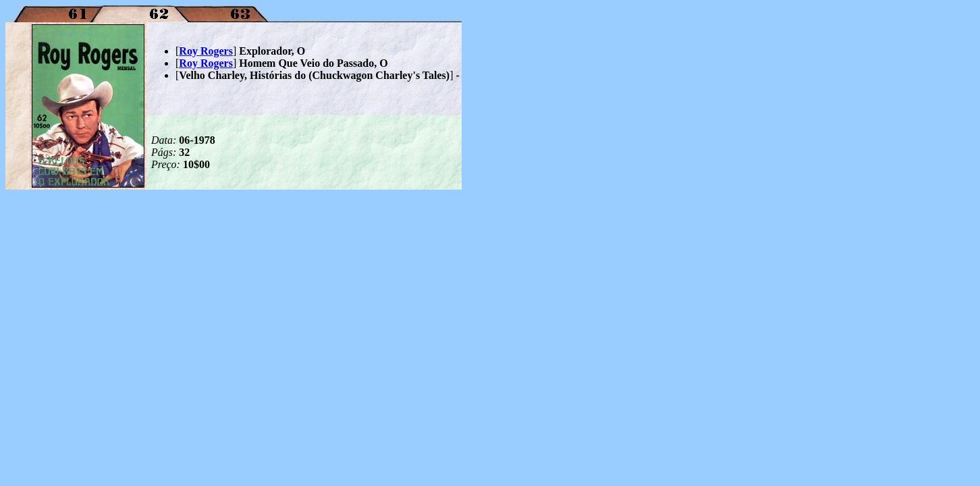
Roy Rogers (206, 51)
